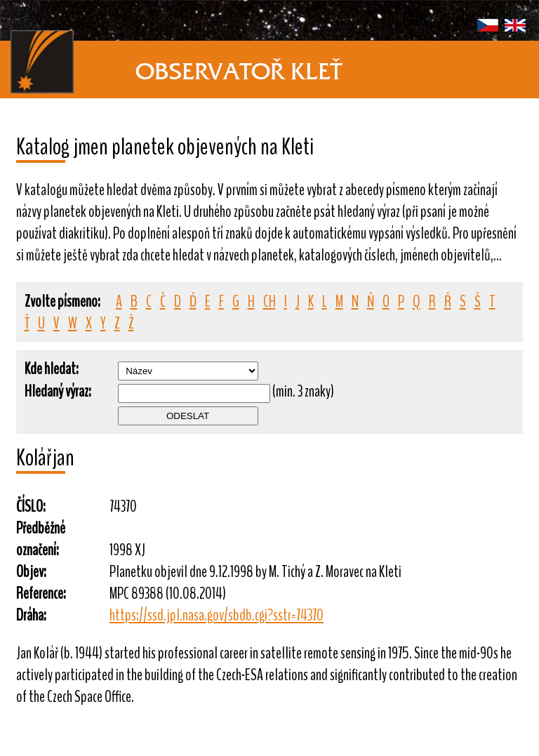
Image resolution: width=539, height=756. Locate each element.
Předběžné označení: (41, 539)
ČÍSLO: (31, 506)
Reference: (41, 593)
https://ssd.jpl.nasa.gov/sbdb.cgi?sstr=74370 (217, 615)
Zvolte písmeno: (62, 301)
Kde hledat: (52, 369)
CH (269, 301)
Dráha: (31, 615)
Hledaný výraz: (58, 391)
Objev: (31, 572)
